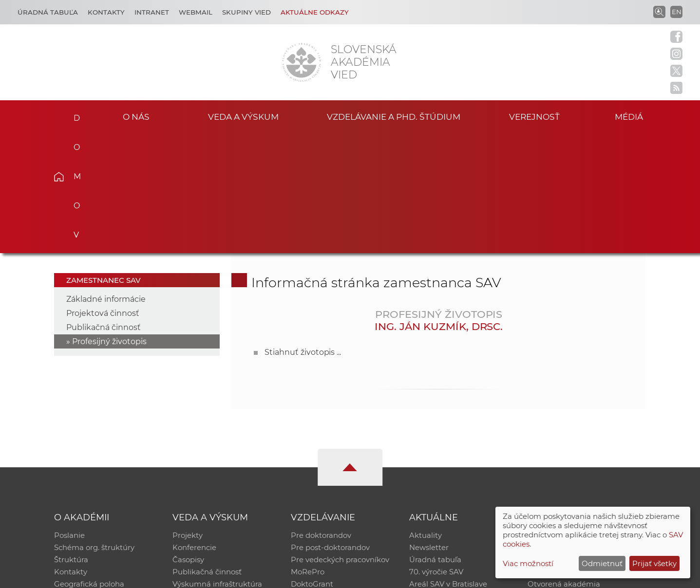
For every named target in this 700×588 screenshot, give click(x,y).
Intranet (152, 12)
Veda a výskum (243, 116)
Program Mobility (322, 478)
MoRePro (308, 453)
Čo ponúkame (435, 478)
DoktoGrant (312, 466)
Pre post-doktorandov (330, 428)
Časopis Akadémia (561, 453)
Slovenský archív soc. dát (572, 428)
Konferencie (194, 428)
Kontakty (106, 12)
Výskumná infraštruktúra (217, 466)
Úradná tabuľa (435, 440)
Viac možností (528, 563)
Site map (494, 576)
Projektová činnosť (103, 193)
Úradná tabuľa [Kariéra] (48, 12)
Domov (74, 115)
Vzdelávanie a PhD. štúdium (394, 116)
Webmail (196, 12)
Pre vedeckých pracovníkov (340, 440)
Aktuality (426, 415)
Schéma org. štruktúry (94, 428)
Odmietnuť (602, 563)
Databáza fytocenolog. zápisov (582, 440)
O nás (136, 116)
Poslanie (69, 415)
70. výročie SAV (436, 453)
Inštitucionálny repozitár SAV (580, 415)
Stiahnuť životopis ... (303, 231)
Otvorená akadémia (564, 466)
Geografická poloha (89, 466)
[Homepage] (302, 62)
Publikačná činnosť (104, 207)
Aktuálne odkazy (315, 12)
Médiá (631, 116)
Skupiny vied (246, 12)
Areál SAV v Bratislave (448, 466)
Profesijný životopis (109, 221)
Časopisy (188, 440)
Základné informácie (106, 178)
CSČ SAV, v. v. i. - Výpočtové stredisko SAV (199, 576)
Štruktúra (71, 440)
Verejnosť (534, 116)
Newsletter (429, 428)
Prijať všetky (654, 563)
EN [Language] (677, 12)
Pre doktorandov (321, 415)
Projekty (188, 415)
